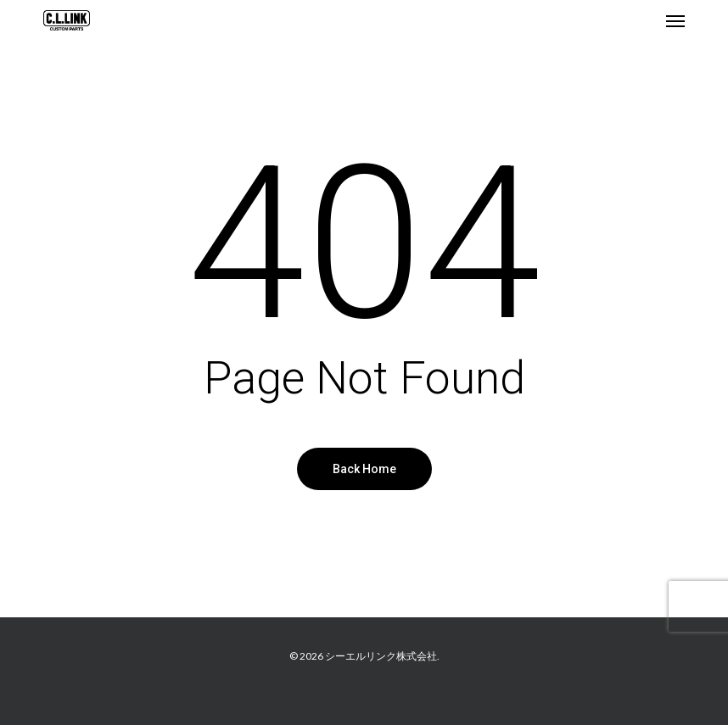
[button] (675, 20)
